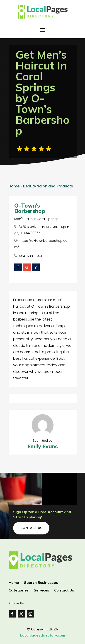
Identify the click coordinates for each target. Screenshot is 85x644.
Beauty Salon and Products (48, 186)
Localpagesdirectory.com (43, 635)
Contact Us (31, 528)
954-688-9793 (30, 256)
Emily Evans (43, 446)
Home (14, 186)
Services (41, 590)
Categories (19, 590)
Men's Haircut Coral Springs (36, 219)
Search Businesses (41, 583)
